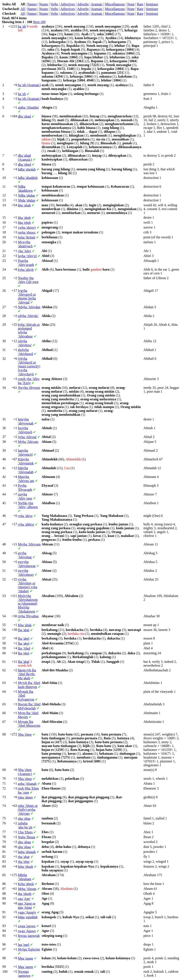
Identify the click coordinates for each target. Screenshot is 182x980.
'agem (25, 967)
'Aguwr (27, 931)
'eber (24, 862)
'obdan (27, 200)
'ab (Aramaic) (29, 85)
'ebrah (25, 867)
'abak (25, 625)
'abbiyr (26, 524)
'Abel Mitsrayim (29, 724)
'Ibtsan (27, 837)
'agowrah (29, 936)
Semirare (152, 4)
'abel (24, 639)
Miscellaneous (115, 4)
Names (32, 4)
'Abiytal (27, 437)
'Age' (24, 899)
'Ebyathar (28, 616)
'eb (22, 94)
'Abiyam (28, 442)
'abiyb (26, 270)
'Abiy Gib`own (28, 280)
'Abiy (25, 251)
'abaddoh (28, 178)
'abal (24, 630)
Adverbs (83, 4)
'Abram (27, 889)
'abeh (24, 218)
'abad (24, 116)
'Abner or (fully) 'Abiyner (28, 810)
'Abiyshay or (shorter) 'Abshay (28, 585)
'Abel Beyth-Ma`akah (27, 674)
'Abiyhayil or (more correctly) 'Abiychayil (29, 366)
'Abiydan (29, 307)
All (23, 9)
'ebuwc (27, 232)
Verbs (54, 4)
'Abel (24, 648)
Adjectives (68, 4)
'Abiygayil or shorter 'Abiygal (27, 296)
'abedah (27, 169)
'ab (22, 26)
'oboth (25, 894)
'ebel (24, 653)
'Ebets (25, 832)
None (131, 4)
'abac (24, 819)
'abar (24, 857)
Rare (140, 4)
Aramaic (97, 4)
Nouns (44, 4)
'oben (25, 779)
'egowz (27, 926)
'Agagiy (27, 912)
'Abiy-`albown (28, 505)
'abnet (25, 797)
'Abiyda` (28, 316)
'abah (24, 205)
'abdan (26, 195)
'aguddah (28, 917)
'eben (25, 735)
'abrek (26, 884)
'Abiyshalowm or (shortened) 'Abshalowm (28, 604)
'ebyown (29, 388)
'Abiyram (29, 544)
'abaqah (27, 852)
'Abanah (27, 784)
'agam (25, 958)
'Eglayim (29, 949)
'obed (24, 164)
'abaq (24, 842)
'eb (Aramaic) (29, 99)
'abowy (27, 228)
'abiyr (25, 516)
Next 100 (39, 22)
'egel (24, 945)
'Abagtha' (28, 107)
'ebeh (24, 223)
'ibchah (27, 237)
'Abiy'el (27, 256)
